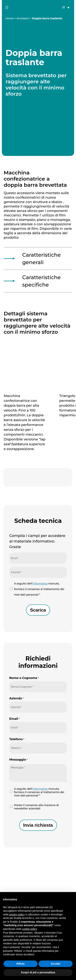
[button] (71, 898)
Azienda (16, 698)
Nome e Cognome (24, 678)
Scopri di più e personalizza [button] (38, 972)
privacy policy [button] (17, 914)
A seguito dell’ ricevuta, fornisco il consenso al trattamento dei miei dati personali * (39, 589)
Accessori (23, 18)
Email (14, 719)
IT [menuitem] (64, 8)
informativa (40, 584)
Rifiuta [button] (21, 964)
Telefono (17, 739)
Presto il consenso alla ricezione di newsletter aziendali (36, 807)
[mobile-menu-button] (7, 7)
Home (10, 18)
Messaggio (18, 760)
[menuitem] (66, 7)
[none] (66, 7)
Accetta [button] (56, 964)
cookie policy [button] (30, 929)
